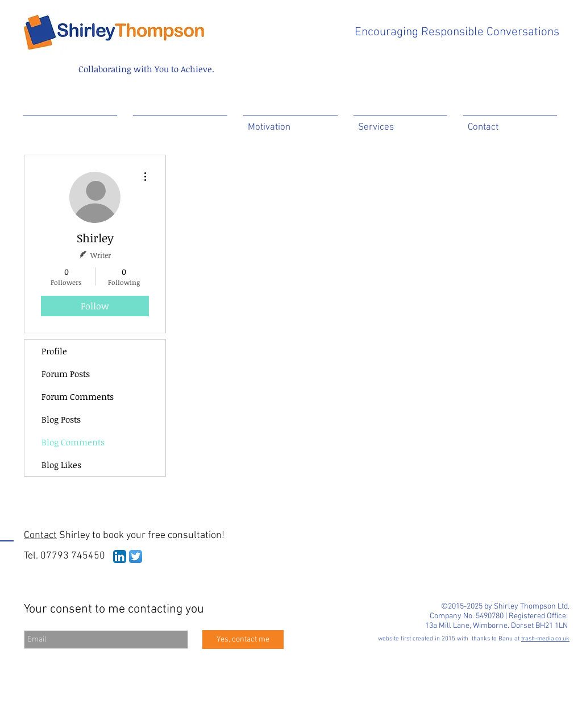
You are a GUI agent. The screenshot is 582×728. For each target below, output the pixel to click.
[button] (180, 123)
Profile (54, 351)
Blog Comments (73, 442)
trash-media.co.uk (545, 639)
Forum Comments (78, 396)
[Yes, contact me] (243, 640)
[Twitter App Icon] (136, 557)
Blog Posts (61, 419)
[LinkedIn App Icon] (120, 557)
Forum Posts (66, 374)
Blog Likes (61, 465)
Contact (40, 535)
